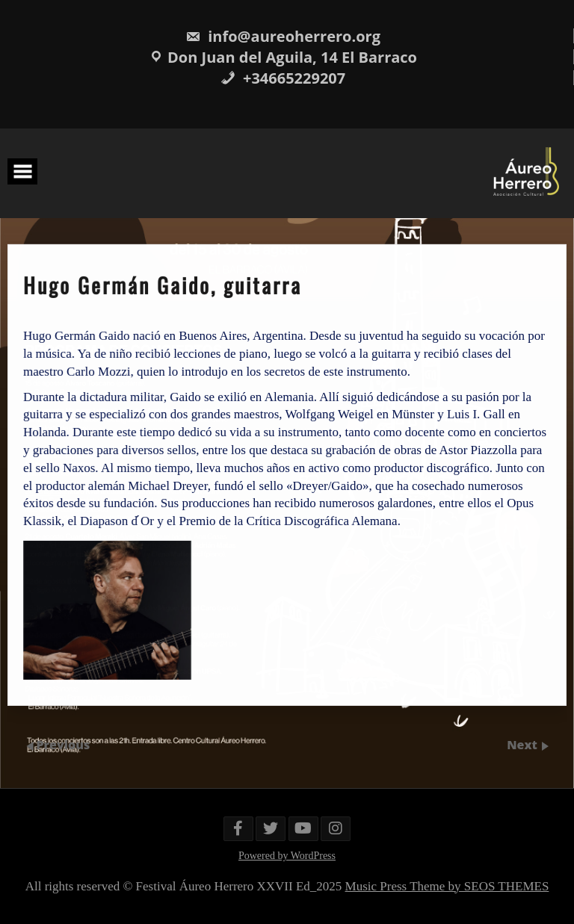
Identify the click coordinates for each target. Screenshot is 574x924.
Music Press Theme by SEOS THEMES (447, 886)
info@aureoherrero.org (283, 36)
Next (524, 745)
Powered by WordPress (287, 856)
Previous (64, 745)
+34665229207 (283, 78)
